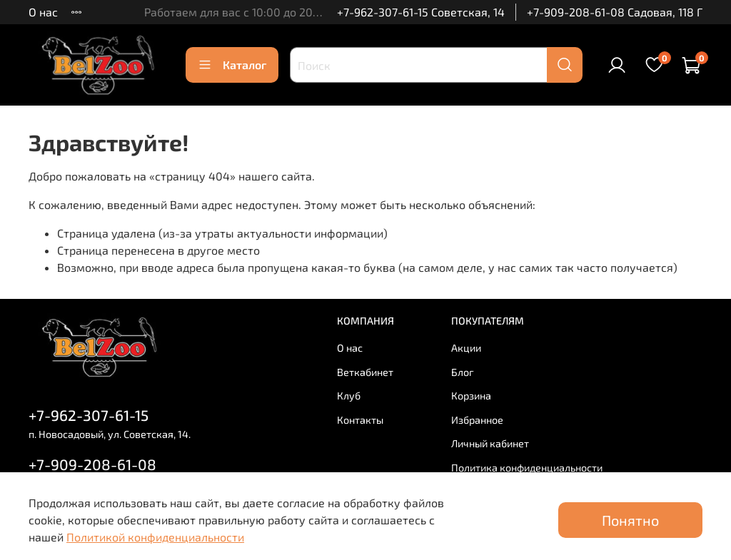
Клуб (349, 396)
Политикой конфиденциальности (155, 537)
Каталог (232, 65)
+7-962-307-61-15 (89, 415)
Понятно (630, 520)
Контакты (360, 420)
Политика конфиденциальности (527, 468)
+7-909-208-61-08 (92, 464)
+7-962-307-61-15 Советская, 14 (421, 12)
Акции (466, 348)
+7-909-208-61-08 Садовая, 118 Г (615, 12)
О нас (43, 12)
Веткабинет (365, 372)
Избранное (477, 420)
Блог (463, 372)
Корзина (471, 396)
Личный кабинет (490, 443)
